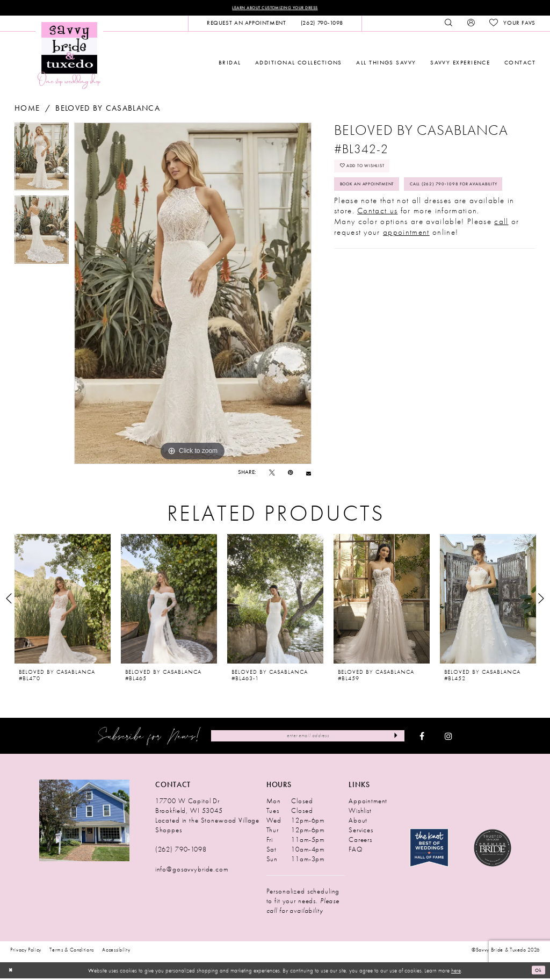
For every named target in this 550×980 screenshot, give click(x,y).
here (456, 971)
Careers (360, 841)
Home (27, 110)
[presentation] (63, 600)
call (501, 256)
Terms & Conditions (72, 952)
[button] (471, 25)
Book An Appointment (379, 193)
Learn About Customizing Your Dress (275, 8)
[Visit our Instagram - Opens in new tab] (448, 738)
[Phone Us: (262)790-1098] (322, 25)
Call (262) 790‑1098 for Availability (399, 216)
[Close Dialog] (12, 972)
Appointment (368, 802)
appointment (406, 266)
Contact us (377, 245)
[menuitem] (246, 25)
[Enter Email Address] (308, 737)
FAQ (356, 851)
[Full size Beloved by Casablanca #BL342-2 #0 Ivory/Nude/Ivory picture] (193, 295)
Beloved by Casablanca (108, 110)
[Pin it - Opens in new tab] (290, 474)
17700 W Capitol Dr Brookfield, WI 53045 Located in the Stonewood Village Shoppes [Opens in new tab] (207, 817)
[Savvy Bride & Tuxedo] (69, 56)
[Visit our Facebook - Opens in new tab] (422, 738)
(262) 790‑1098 (181, 851)
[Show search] (449, 25)
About (358, 822)
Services (361, 831)
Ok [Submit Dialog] (537, 972)
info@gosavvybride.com (192, 871)
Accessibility (116, 952)
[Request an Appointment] (246, 25)
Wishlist (360, 812)
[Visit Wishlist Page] (512, 25)
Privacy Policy (26, 952)
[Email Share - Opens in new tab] (309, 474)
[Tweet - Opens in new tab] (272, 474)
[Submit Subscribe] (393, 737)
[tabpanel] (42, 161)
